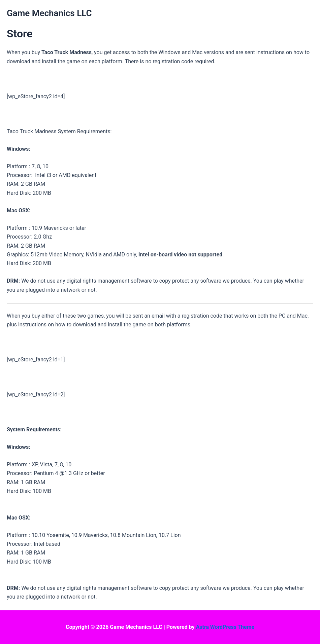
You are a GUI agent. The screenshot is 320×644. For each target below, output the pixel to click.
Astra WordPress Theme (225, 627)
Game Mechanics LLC (49, 13)
